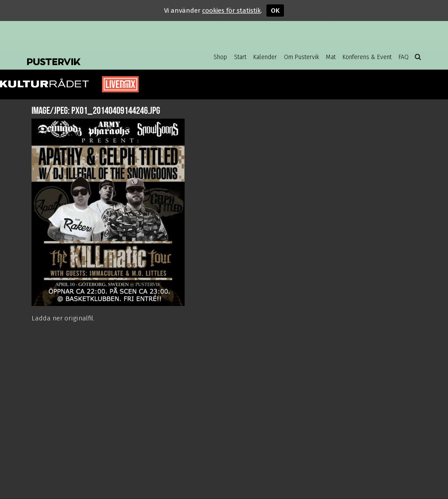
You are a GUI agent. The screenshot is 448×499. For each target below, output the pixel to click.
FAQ (404, 57)
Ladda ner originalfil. (63, 318)
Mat (331, 57)
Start (240, 57)
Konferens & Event (367, 57)
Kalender (265, 57)
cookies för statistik (231, 11)
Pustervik (97, 55)
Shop (220, 57)
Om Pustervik (301, 57)
